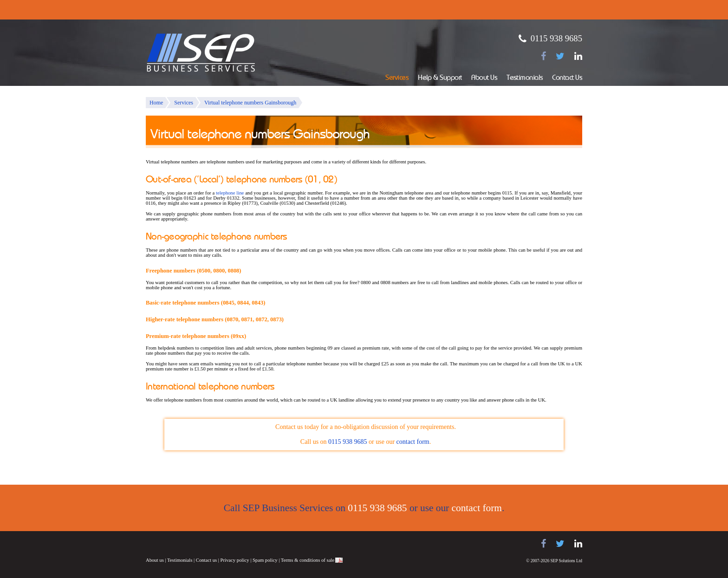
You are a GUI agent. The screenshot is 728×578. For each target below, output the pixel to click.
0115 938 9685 (556, 38)
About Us (484, 78)
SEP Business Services (201, 53)
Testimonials (525, 78)
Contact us (206, 560)
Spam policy (265, 560)
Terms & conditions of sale (308, 560)
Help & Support (440, 78)
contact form (413, 442)
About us (155, 560)
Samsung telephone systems (169, 544)
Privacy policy (235, 560)
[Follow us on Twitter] (560, 56)
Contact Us (567, 78)
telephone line (230, 193)
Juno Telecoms (294, 545)
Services (397, 78)
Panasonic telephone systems (221, 544)
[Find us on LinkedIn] (578, 56)
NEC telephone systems (262, 544)
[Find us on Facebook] (543, 56)
